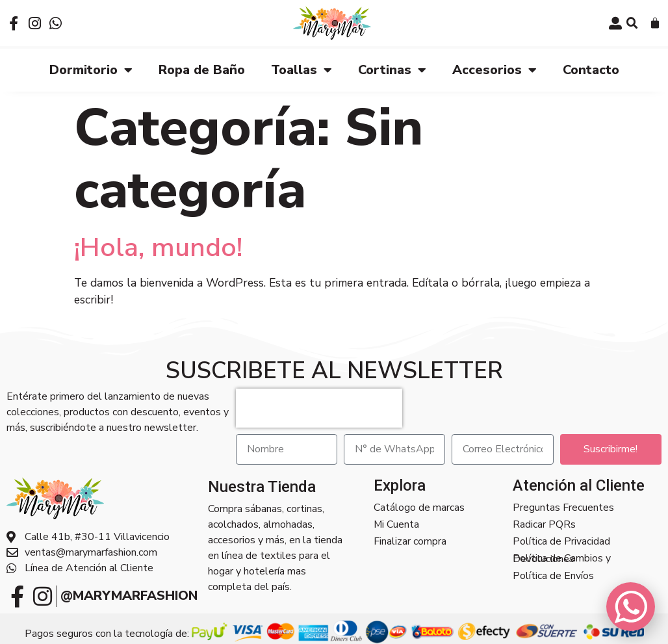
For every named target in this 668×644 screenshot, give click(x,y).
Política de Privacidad (561, 541)
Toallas (302, 70)
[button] (632, 23)
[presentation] (319, 407)
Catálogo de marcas (419, 508)
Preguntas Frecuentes (563, 508)
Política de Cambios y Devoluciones (562, 558)
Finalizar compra (410, 541)
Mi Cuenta (396, 524)
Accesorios (495, 70)
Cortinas (392, 70)
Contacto (591, 69)
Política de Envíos (553, 575)
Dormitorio (91, 70)
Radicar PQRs (544, 524)
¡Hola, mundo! (158, 247)
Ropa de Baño (202, 69)
